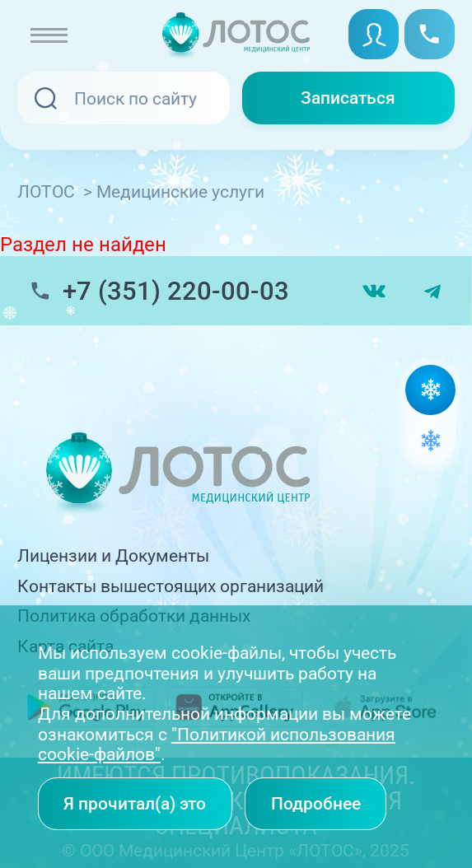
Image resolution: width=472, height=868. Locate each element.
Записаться (348, 98)
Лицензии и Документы (113, 555)
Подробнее (316, 803)
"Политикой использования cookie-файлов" (217, 744)
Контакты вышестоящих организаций (171, 586)
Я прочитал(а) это (135, 803)
